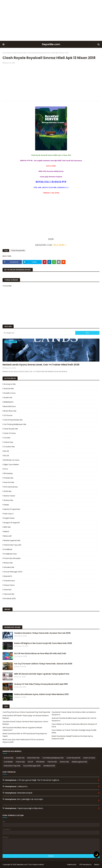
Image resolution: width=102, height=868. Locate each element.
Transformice (9, 581)
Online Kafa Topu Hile (12, 545)
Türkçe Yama (9, 585)
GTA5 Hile (8, 491)
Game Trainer (9, 496)
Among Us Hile (10, 384)
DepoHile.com (51, 44)
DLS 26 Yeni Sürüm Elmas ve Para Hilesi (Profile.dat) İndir (40, 653)
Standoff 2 (8, 576)
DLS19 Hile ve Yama (12, 460)
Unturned (8, 590)
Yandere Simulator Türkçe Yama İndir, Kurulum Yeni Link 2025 (42, 633)
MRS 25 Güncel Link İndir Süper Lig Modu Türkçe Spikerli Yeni (42, 674)
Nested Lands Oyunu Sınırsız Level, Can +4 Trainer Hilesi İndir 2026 (41, 365)
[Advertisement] (51, 20)
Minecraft (8, 536)
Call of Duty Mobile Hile (13, 420)
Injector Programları (12, 509)
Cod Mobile (8, 762)
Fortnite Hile (8, 478)
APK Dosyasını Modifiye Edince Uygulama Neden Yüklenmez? (22, 729)
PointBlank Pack (10, 554)
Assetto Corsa (10, 393)
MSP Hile (7, 527)
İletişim (97, 864)
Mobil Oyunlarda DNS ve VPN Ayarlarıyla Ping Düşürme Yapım (25, 735)
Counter (7, 438)
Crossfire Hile (9, 447)
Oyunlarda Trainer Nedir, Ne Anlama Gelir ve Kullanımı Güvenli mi (74, 713)
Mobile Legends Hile (12, 540)
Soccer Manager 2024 (13, 572)
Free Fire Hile (9, 482)
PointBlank (8, 549)
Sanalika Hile (9, 567)
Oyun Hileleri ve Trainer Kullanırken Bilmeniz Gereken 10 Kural (74, 725)
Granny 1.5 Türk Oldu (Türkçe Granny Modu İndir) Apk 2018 (41, 684)
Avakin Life (8, 397)
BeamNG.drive (10, 406)
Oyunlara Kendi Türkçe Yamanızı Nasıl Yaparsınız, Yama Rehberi (25, 723)
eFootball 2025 (10, 599)
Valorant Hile (9, 594)
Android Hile (9, 389)
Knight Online (9, 518)
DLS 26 (6, 456)
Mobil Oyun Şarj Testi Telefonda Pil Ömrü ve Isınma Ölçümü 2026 (23, 741)
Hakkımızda (72, 864)
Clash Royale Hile (19, 53)
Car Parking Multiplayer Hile (15, 424)
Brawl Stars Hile (10, 411)
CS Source (8, 415)
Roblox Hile (8, 563)
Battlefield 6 (9, 402)
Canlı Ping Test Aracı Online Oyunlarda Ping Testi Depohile (26, 712)
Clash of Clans (10, 433)
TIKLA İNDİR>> (59, 245)
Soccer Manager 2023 (32, 766)
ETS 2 (6, 469)
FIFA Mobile (8, 473)
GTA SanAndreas (11, 487)
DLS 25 (6, 451)
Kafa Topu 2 (9, 514)
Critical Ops (8, 442)
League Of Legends (12, 523)
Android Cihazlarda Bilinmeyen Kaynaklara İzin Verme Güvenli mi (74, 719)
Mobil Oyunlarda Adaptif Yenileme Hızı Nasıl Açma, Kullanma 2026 (72, 737)
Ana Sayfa (7, 53)
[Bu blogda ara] (39, 333)
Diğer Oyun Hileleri (11, 465)
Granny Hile (8, 500)
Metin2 (6, 532)
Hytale (6, 505)
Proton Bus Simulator (12, 558)
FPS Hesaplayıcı (86, 864)
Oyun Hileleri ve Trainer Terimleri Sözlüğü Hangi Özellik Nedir (74, 731)
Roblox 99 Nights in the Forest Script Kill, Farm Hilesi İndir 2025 (43, 643)
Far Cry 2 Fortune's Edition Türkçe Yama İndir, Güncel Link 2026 (43, 664)
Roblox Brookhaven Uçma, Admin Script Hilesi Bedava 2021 (41, 694)
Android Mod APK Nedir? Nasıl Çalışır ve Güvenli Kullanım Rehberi (26, 717)
